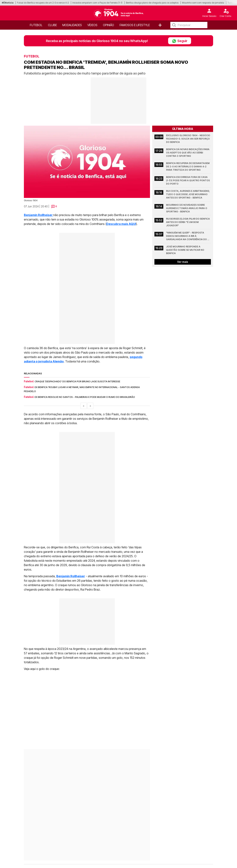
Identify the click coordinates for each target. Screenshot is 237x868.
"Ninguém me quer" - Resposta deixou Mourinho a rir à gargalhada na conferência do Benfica (187, 236)
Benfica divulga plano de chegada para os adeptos (152, 3)
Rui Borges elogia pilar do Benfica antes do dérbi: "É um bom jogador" (188, 222)
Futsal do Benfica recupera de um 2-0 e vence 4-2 (43, 3)
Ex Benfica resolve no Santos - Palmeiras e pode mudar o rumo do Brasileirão (85, 397)
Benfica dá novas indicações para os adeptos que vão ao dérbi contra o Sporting (188, 153)
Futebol (36, 25)
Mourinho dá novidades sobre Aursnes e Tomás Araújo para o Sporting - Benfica (187, 208)
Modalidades (72, 25)
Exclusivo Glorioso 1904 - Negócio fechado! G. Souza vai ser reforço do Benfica (188, 139)
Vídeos (92, 25)
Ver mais (183, 262)
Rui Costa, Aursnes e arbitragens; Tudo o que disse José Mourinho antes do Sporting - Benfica (188, 194)
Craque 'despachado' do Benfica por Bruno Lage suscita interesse (77, 381)
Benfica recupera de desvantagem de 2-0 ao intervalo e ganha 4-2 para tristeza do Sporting (188, 167)
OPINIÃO (109, 25)
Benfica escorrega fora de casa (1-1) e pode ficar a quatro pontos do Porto (188, 180)
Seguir (180, 41)
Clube (52, 25)
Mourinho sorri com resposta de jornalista (203, 3)
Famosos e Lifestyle (135, 25)
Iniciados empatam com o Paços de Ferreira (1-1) (97, 3)
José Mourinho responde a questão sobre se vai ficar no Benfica (185, 250)
